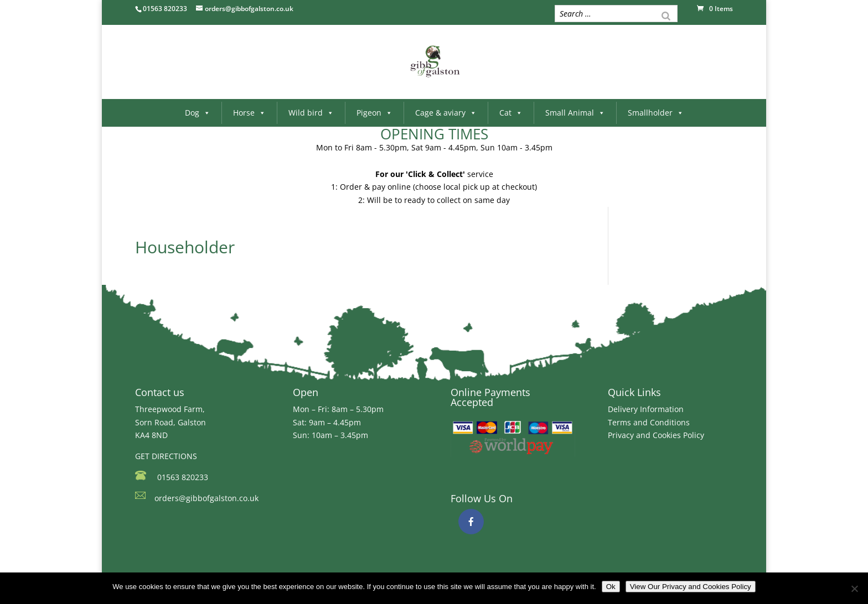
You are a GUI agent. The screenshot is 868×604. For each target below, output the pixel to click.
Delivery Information (646, 409)
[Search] (666, 15)
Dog (198, 113)
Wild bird (311, 113)
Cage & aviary (446, 113)
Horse (249, 113)
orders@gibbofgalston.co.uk (206, 498)
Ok (611, 587)
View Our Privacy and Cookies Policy (691, 587)
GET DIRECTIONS (166, 456)
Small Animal (575, 113)
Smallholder (656, 113)
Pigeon (374, 113)
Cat (511, 113)
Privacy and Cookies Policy (656, 435)
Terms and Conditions (649, 422)
